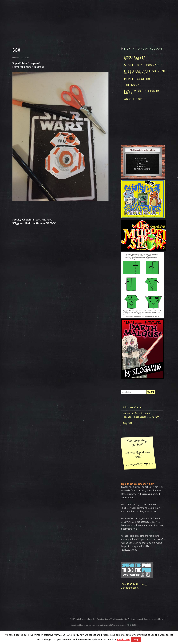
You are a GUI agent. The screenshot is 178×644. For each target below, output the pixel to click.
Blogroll (128, 423)
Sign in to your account (144, 49)
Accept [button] (136, 640)
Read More (123, 640)
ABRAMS (100, 631)
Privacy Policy (114, 631)
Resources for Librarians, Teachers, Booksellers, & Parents (142, 415)
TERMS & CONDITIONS (133, 631)
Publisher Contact (133, 407)
